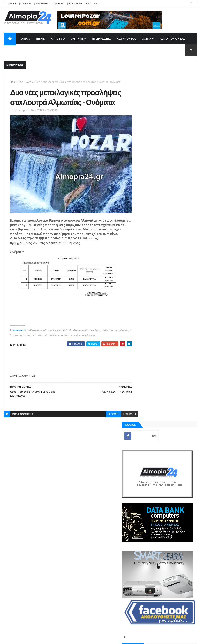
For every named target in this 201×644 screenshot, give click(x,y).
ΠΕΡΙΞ (40, 39)
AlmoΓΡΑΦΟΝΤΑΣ (172, 39)
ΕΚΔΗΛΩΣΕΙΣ (101, 39)
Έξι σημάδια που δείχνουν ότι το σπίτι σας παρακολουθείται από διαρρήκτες (175, 389)
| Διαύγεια (58, 3)
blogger (106, 421)
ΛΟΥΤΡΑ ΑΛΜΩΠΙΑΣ (30, 82)
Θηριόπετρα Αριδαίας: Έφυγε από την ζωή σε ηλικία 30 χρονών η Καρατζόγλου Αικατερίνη (176, 326)
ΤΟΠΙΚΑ (24, 39)
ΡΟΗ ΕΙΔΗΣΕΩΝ (152, 456)
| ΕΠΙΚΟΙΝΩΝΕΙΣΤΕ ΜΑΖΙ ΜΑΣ (83, 3)
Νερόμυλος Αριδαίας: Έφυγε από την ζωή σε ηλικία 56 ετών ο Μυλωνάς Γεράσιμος (175, 342)
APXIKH (12, 3)
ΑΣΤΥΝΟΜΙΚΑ (126, 39)
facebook (122, 421)
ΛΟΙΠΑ (147, 39)
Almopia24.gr (19, 337)
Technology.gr (66, 638)
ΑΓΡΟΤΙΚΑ (58, 39)
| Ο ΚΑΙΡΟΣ (25, 3)
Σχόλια (182, 456)
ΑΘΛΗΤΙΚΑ (79, 39)
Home (13, 82)
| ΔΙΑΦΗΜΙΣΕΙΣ (42, 3)
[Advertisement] (81, 369)
